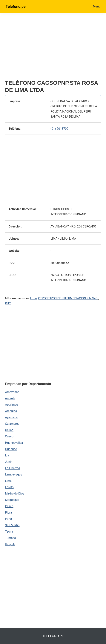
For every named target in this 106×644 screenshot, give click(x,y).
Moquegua (12, 500)
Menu (97, 6)
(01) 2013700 (59, 129)
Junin (9, 462)
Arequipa (11, 411)
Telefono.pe (16, 7)
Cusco (9, 436)
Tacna (9, 532)
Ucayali (10, 544)
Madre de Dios (15, 493)
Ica (7, 455)
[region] (53, 48)
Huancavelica (14, 443)
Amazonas (12, 392)
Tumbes (10, 538)
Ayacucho (12, 417)
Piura (9, 513)
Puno (9, 519)
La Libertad (13, 468)
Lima (34, 298)
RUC (8, 303)
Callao (9, 430)
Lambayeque (14, 474)
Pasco (9, 506)
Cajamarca (12, 424)
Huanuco (11, 449)
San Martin (12, 525)
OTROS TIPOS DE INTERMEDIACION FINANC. (68, 298)
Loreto (9, 487)
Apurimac (11, 405)
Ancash (10, 398)
